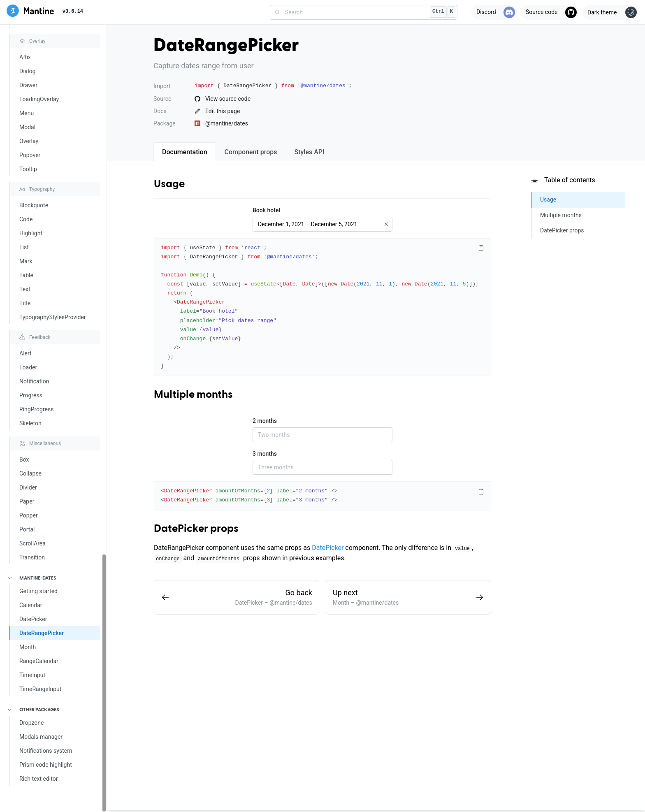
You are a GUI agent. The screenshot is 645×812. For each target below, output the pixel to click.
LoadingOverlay (39, 99)
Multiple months (193, 395)
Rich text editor (38, 779)
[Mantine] (30, 12)
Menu (27, 113)
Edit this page (217, 111)
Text (25, 289)
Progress (31, 395)
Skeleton (30, 423)
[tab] (185, 152)
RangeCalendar (39, 661)
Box (24, 459)
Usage (169, 184)
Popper (29, 515)
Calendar (31, 605)
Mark (26, 261)
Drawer (28, 85)
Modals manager (41, 737)
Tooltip (28, 169)
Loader (28, 367)
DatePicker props (196, 529)
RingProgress (36, 409)
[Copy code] (481, 248)
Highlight (31, 233)
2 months (265, 421)
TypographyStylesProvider (53, 317)
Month (28, 647)
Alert (26, 353)
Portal (27, 529)
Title (25, 303)
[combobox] (364, 12)
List (24, 247)
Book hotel (266, 210)
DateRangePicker (42, 633)
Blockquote (34, 205)
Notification (34, 381)
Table (26, 275)
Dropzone (32, 723)
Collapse (30, 473)
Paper (27, 501)
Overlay (29, 141)
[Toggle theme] (610, 12)
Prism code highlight (46, 765)
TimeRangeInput (40, 689)
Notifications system (46, 751)
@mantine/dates (221, 123)
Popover (30, 155)
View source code (223, 99)
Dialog (27, 71)
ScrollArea (32, 543)
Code (26, 219)
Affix (25, 57)
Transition (32, 557)
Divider (28, 487)
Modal (27, 127)
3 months (265, 454)
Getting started (38, 591)
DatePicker (33, 619)
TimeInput (32, 675)
